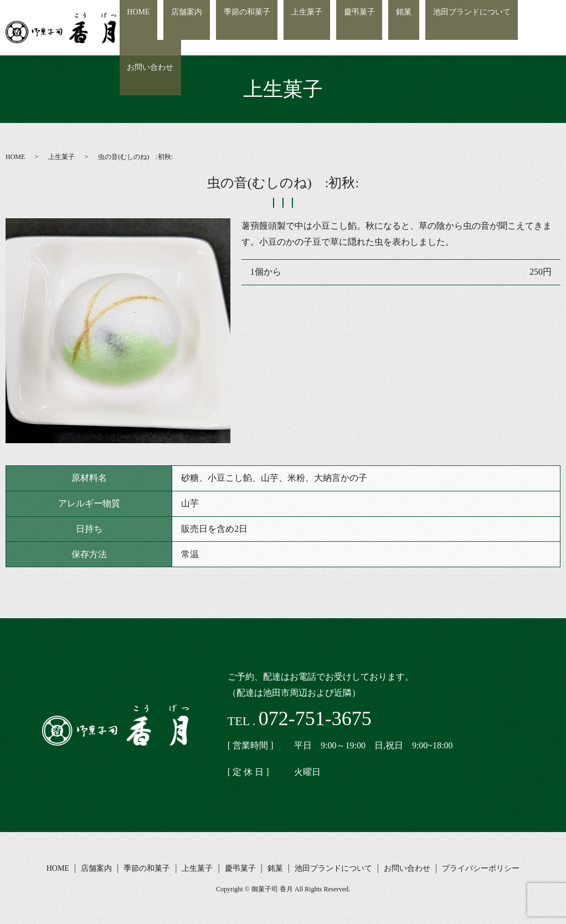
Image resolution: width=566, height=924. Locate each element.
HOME (177, 28)
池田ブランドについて (456, 28)
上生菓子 (318, 28)
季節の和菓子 (267, 28)
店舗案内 (217, 28)
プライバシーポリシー (481, 868)
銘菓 (398, 28)
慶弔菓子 (362, 28)
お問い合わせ (531, 28)
